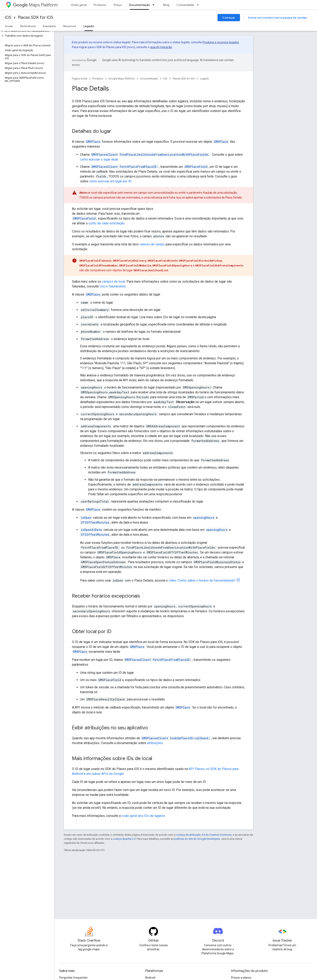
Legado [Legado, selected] (89, 26)
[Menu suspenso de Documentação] (155, 5)
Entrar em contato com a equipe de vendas (278, 18)
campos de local (114, 281)
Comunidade (185, 5)
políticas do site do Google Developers (197, 839)
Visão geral (79, 5)
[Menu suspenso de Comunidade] (199, 5)
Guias (9, 26)
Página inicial (80, 79)
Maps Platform (35, 5)
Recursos (70, 26)
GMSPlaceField (196, 167)
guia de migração (161, 47)
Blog (166, 5)
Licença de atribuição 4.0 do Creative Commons (204, 835)
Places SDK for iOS (35, 17)
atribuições (155, 743)
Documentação (149, 79)
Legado (204, 79)
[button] (26, 31)
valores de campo (152, 244)
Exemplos (49, 26)
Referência (28, 26)
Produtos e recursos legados (221, 42)
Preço (118, 5)
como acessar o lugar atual (99, 159)
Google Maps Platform (122, 79)
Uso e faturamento (113, 286)
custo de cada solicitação (107, 223)
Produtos (100, 5)
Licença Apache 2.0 (124, 839)
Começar (229, 18)
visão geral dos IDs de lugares (143, 816)
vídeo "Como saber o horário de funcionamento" (202, 580)
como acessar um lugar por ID (110, 181)
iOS (8, 17)
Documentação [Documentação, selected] (139, 5)
